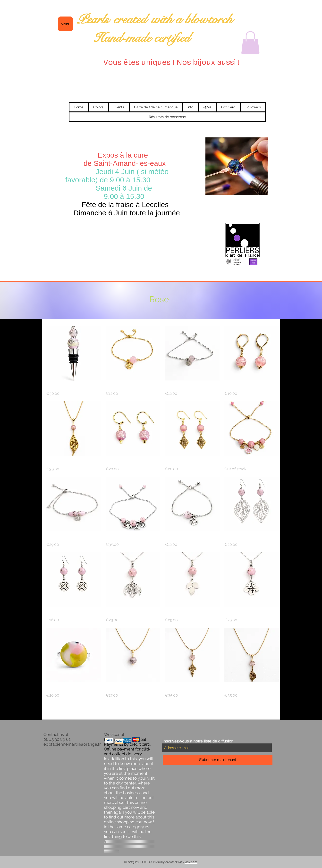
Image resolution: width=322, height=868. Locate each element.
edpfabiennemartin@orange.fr (72, 744)
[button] (250, 43)
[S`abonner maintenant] (218, 760)
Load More (163, 712)
